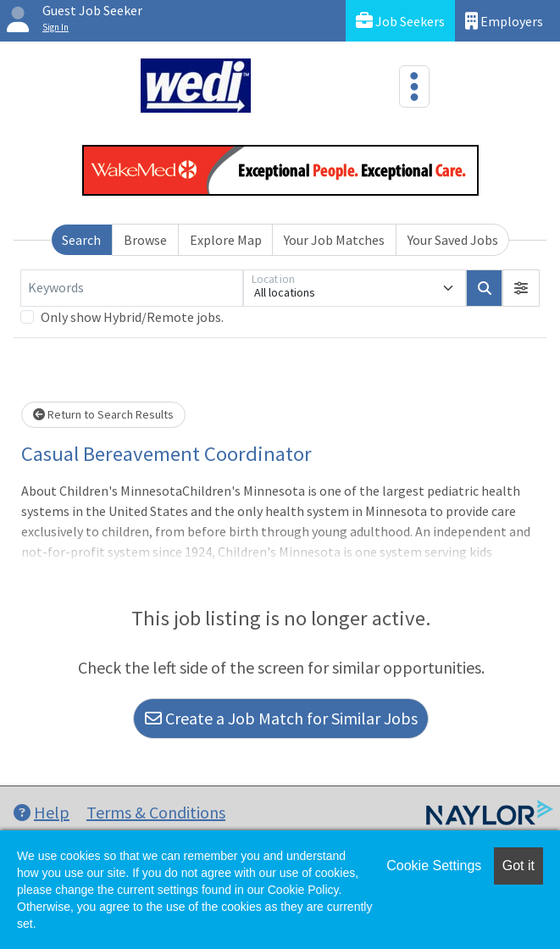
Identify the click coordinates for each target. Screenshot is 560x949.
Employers (504, 21)
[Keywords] (132, 288)
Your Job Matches (334, 240)
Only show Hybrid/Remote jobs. (132, 317)
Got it (518, 866)
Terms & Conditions (156, 812)
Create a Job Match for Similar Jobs (281, 718)
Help (42, 812)
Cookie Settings (434, 866)
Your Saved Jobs (453, 240)
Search (81, 240)
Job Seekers (400, 21)
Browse (145, 240)
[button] (521, 288)
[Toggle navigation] (414, 86)
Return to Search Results (103, 414)
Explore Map (226, 240)
